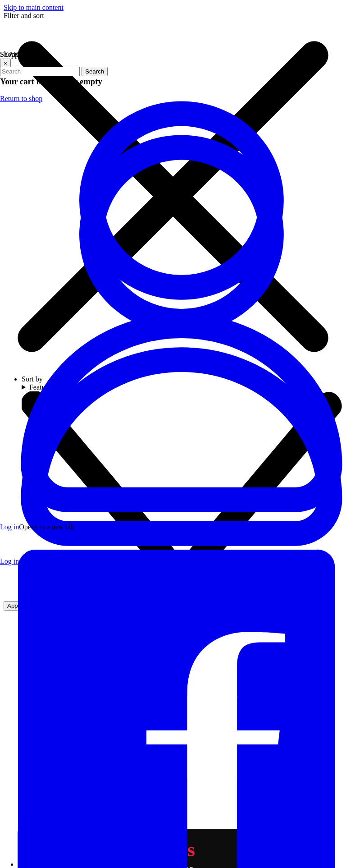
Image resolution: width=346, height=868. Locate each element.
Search (95, 71)
